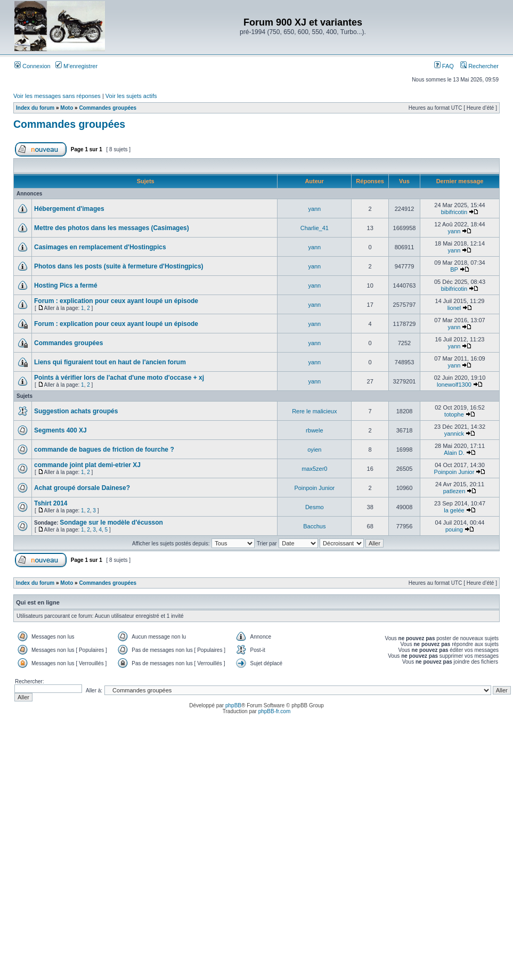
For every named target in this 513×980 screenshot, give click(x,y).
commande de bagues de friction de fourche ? (104, 450)
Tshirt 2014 (51, 503)
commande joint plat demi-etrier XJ (87, 465)
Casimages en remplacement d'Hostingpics (100, 247)
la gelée (454, 510)
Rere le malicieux (314, 411)
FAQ (444, 66)
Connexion (32, 66)
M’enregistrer (76, 66)
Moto (67, 108)
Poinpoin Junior (454, 472)
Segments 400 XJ (60, 430)
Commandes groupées (108, 108)
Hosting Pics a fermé (66, 285)
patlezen (454, 491)
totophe (454, 414)
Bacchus (314, 526)
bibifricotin (454, 212)
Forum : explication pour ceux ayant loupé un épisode (116, 301)
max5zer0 (314, 469)
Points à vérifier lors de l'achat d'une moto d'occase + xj (119, 378)
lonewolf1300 (454, 385)
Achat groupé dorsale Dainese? (82, 488)
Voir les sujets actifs (131, 96)
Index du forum (35, 108)
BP (454, 269)
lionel (454, 308)
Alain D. (454, 453)
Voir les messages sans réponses (57, 96)
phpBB (233, 705)
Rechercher (479, 66)
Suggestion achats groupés (76, 411)
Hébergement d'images (69, 209)
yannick (454, 434)
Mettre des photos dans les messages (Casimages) (112, 228)
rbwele (314, 430)
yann (314, 209)
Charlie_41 (315, 228)
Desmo (315, 507)
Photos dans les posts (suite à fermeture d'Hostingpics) (119, 266)
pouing (454, 529)
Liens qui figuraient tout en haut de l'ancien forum (110, 362)
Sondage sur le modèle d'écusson (111, 522)
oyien (314, 450)
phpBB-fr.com (275, 711)
